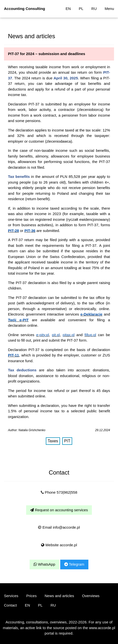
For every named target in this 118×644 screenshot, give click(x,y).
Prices (32, 596)
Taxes (53, 441)
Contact (10, 605)
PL (81, 9)
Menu (109, 9)
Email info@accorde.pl (59, 527)
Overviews (91, 596)
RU (94, 9)
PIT (67, 441)
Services (11, 596)
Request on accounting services (59, 510)
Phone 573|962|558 (59, 492)
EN (68, 9)
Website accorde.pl (59, 545)
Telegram (74, 564)
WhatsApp (44, 564)
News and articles (59, 596)
